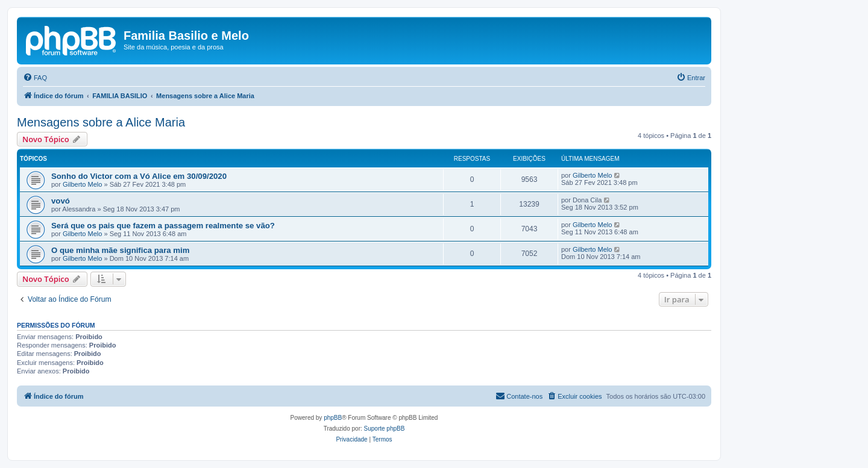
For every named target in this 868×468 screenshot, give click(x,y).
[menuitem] (35, 78)
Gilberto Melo (82, 184)
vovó (61, 201)
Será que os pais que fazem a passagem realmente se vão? (163, 226)
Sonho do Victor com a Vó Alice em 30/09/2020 (139, 176)
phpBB (333, 418)
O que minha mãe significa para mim (120, 250)
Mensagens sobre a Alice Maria (101, 122)
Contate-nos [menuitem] (519, 396)
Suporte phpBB (385, 429)
